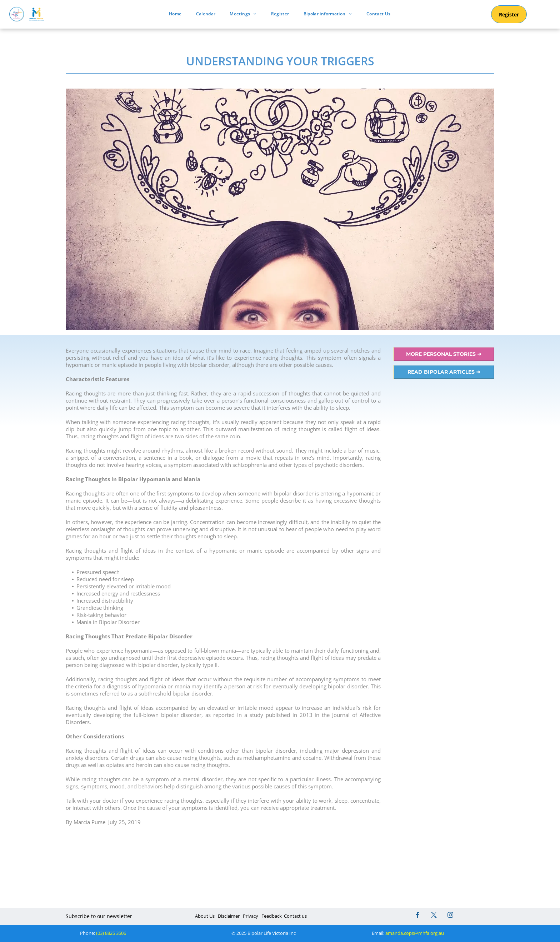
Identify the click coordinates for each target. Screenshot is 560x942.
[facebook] (417, 916)
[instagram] (450, 916)
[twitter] (434, 916)
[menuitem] (175, 14)
